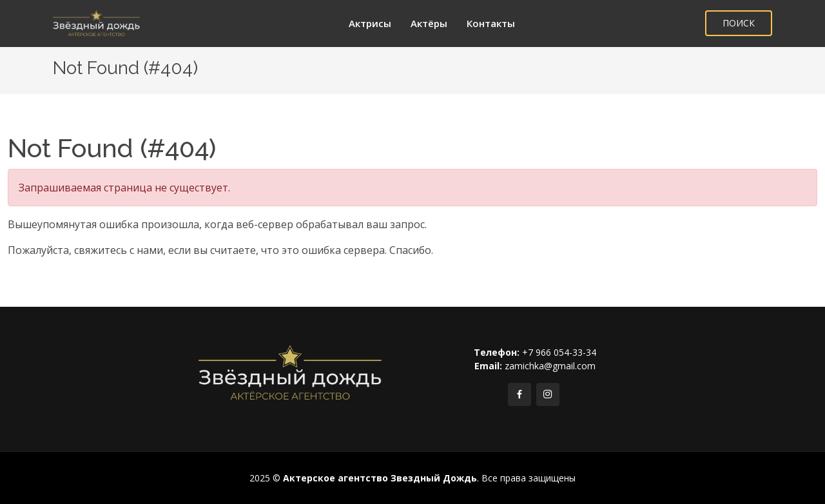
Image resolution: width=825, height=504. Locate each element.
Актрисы (370, 23)
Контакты (491, 23)
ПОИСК (739, 23)
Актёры (429, 23)
